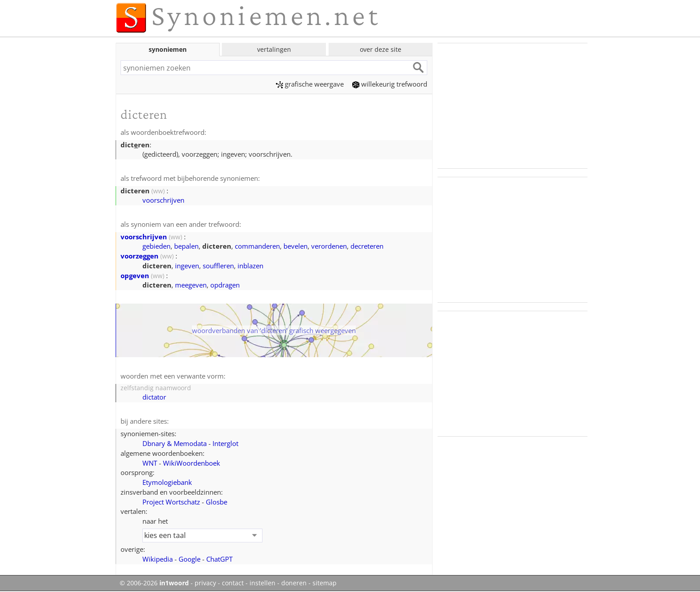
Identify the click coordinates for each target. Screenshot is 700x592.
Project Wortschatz (171, 502)
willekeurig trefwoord (390, 84)
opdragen (225, 285)
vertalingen (274, 49)
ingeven (187, 266)
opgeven (135, 275)
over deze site (381, 49)
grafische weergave (310, 84)
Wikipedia (158, 559)
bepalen (186, 246)
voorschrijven (163, 200)
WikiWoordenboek (192, 463)
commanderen (257, 246)
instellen (262, 583)
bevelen (296, 246)
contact (233, 583)
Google (190, 559)
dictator (154, 397)
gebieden (156, 246)
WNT (150, 463)
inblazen (250, 266)
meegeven (191, 285)
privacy (205, 583)
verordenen (329, 246)
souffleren (218, 266)
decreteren (367, 246)
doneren (294, 583)
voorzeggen (140, 256)
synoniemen (168, 49)
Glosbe (217, 502)
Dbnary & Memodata (175, 443)
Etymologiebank (167, 482)
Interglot (225, 443)
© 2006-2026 (154, 583)
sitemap (325, 583)
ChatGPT (219, 559)
